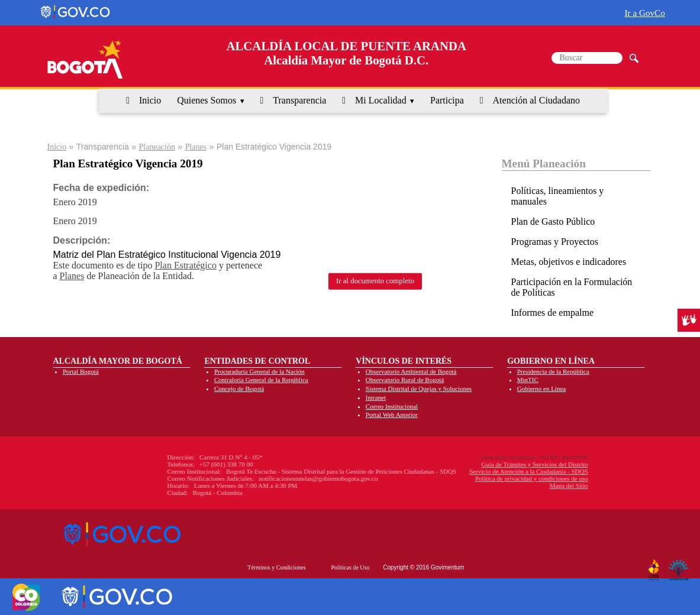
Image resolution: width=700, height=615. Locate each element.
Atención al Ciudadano (537, 100)
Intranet (376, 397)
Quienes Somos (207, 100)
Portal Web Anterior (392, 415)
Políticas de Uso (350, 567)
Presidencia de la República (553, 371)
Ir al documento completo (375, 281)
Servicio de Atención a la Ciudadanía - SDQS (466, 471)
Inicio (150, 100)
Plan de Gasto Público (553, 221)
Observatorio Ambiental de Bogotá (411, 371)
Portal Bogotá (81, 371)
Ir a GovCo (645, 13)
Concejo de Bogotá (239, 389)
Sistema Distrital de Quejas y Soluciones (419, 389)
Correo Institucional (392, 406)
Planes (196, 147)
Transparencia (299, 100)
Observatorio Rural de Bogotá (405, 380)
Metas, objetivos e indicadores (569, 262)
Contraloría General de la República (261, 380)
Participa (447, 100)
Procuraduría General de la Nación (259, 371)
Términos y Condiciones (276, 567)
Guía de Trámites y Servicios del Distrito (472, 464)
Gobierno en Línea (541, 389)
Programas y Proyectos (555, 242)
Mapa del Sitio (506, 485)
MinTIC (528, 380)
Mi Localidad (381, 100)
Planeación (157, 147)
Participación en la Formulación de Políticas (572, 287)
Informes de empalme (553, 313)
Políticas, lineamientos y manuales (558, 196)
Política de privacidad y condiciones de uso (469, 478)
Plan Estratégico (185, 265)
